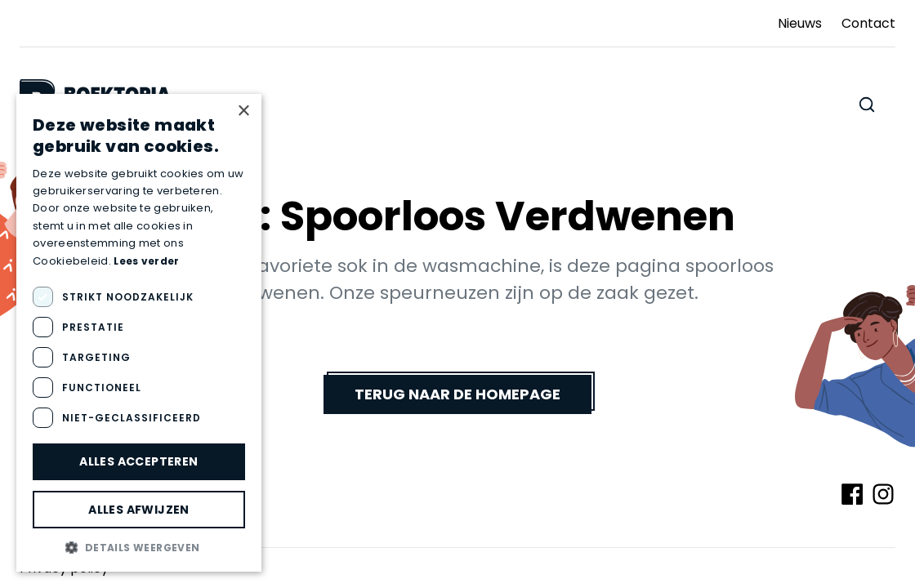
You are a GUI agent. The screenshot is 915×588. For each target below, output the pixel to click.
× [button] (243, 111)
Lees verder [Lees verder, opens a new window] (146, 261)
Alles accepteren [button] (138, 461)
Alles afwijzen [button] (139, 510)
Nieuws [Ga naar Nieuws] (800, 23)
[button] (139, 547)
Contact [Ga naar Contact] (868, 23)
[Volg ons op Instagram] (883, 494)
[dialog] (139, 333)
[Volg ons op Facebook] (852, 494)
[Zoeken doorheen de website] (867, 105)
